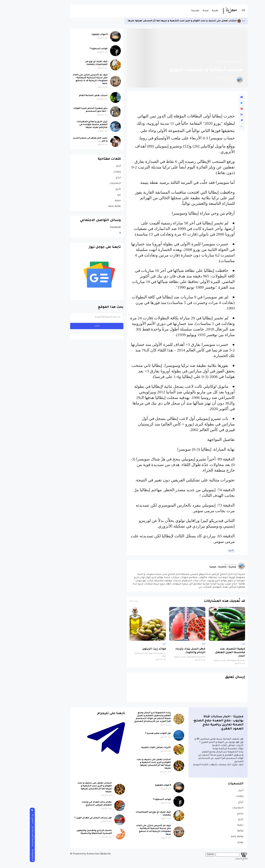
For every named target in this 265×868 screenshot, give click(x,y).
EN (217, 11)
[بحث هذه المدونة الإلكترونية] (70, 317)
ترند (217, 21)
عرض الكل (107, 601)
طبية (189, 11)
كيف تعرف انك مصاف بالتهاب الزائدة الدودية (192, 765)
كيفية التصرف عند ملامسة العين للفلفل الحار (204, 653)
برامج (214, 814)
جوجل (214, 842)
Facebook (89, 228)
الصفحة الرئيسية (207, 62)
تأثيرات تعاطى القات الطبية (201, 746)
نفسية (169, 11)
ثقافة (214, 831)
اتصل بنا (6, 819)
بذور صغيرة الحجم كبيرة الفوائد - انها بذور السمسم (64, 110)
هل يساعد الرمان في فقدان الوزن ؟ (67, 818)
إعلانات (91, 172)
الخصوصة (6, 855)
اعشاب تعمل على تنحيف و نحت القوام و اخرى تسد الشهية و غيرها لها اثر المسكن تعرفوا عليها (156, 21)
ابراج (92, 178)
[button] (215, 126)
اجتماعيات (89, 184)
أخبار (92, 166)
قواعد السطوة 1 (72, 49)
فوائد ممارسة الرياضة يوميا (202, 749)
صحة (179, 11)
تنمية (91, 201)
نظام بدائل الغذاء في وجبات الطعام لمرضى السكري (70, 804)
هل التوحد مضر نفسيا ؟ (132, 733)
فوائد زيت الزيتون (128, 649)
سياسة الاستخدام (6, 836)
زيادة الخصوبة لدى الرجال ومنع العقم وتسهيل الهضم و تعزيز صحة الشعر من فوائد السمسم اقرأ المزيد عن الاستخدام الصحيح (126, 717)
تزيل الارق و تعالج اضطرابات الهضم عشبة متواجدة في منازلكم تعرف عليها (66, 125)
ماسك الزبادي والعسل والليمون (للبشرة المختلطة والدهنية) (68, 832)
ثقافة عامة (88, 206)
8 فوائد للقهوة (73, 35)
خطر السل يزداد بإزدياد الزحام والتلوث (164, 651)
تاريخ (92, 189)
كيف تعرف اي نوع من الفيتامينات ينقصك (70, 63)
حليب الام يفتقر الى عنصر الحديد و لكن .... (64, 140)
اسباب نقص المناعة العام (67, 96)
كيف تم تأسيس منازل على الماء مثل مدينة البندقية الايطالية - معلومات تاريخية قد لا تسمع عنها (64, 79)
